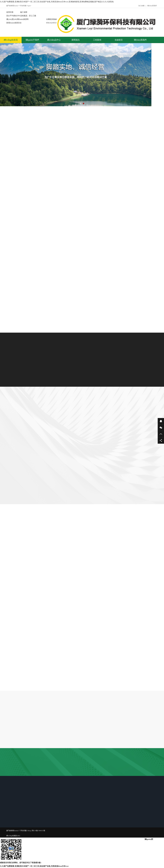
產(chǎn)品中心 (54, 40)
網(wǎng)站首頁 (11, 40)
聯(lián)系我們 (152, 6)
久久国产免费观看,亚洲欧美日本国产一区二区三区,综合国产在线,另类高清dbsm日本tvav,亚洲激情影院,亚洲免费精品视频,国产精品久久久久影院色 (57, 2)
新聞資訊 (76, 40)
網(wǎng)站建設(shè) (13, 836)
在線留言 (119, 40)
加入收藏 (141, 6)
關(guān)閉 (149, 839)
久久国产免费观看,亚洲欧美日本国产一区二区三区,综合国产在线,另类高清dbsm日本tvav (34, 866)
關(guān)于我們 (32, 40)
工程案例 (97, 40)
